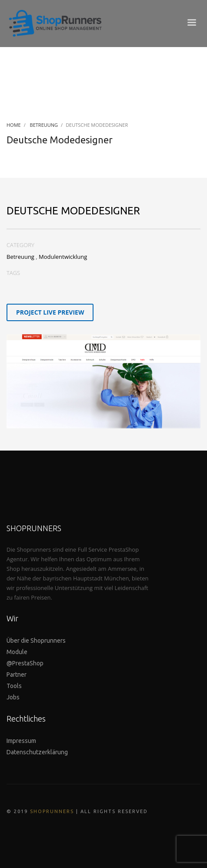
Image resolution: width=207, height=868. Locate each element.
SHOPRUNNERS (52, 811)
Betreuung (44, 125)
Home (14, 125)
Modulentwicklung (63, 257)
